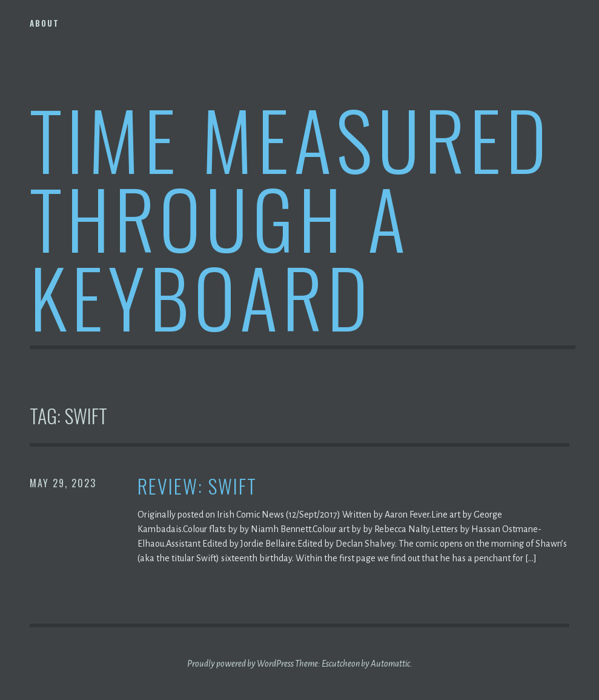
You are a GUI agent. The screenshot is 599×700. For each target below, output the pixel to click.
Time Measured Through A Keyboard (290, 217)
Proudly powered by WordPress (240, 664)
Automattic (390, 664)
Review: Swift (197, 486)
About (45, 23)
